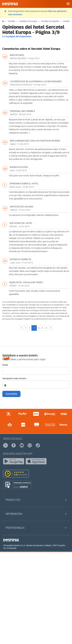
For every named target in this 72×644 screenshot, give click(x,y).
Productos (13, 500)
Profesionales (15, 528)
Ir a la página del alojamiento (17, 36)
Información (14, 514)
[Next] (51, 328)
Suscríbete (11, 394)
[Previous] (22, 328)
